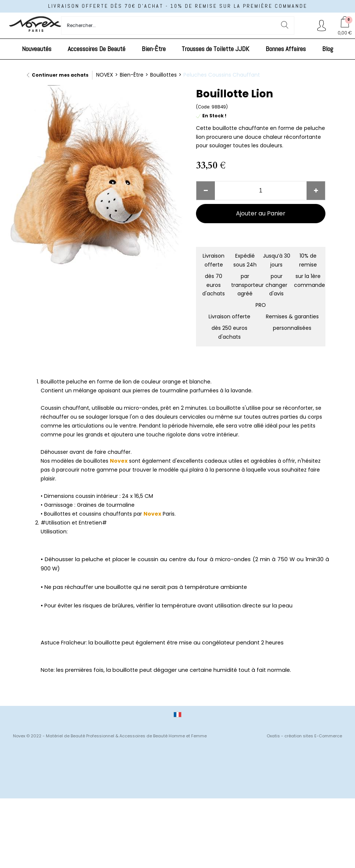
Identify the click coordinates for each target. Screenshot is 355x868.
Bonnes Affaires (286, 49)
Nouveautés (37, 49)
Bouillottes (163, 75)
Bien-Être (154, 49)
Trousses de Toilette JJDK (215, 49)
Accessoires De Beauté (97, 49)
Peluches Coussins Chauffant (222, 75)
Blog (328, 49)
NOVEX (105, 75)
